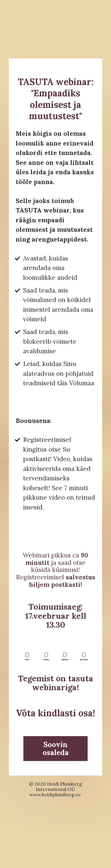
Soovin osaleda (56, 749)
